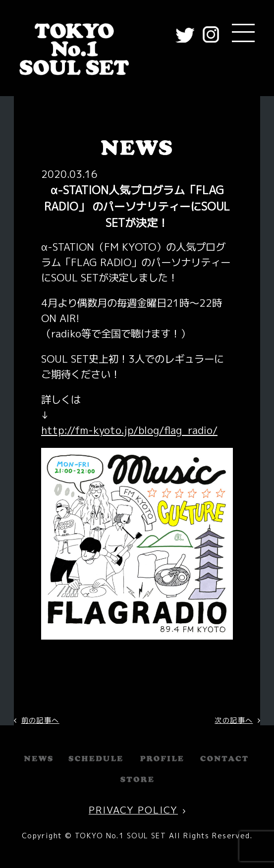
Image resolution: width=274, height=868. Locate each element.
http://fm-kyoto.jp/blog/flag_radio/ (129, 430)
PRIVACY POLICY (133, 810)
